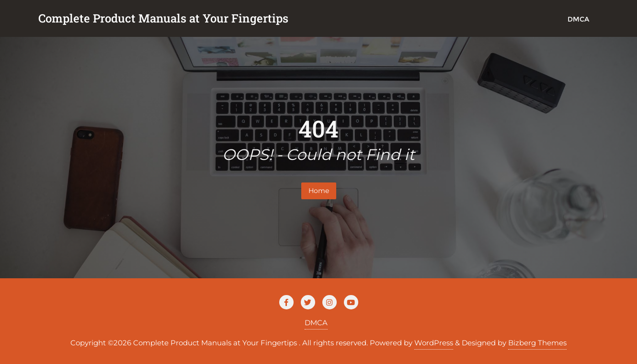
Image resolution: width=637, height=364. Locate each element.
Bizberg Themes (537, 343)
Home (319, 191)
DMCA (316, 323)
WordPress (434, 343)
